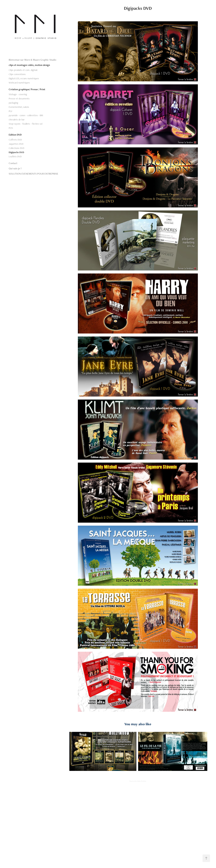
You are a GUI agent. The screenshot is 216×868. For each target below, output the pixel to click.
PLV (10, 111)
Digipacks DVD (16, 152)
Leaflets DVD (15, 156)
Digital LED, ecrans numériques (24, 78)
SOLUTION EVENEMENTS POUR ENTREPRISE (33, 174)
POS (11, 128)
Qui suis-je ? (15, 168)
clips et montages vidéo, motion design (29, 65)
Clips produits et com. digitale (23, 70)
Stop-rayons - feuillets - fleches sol (25, 124)
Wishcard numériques (19, 83)
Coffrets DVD (15, 140)
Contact (13, 163)
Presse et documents (19, 99)
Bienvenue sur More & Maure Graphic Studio (32, 60)
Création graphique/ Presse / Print (27, 89)
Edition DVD (15, 135)
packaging (13, 103)
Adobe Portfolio (142, 781)
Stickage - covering (18, 94)
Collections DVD (16, 148)
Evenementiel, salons (19, 107)
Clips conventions (17, 74)
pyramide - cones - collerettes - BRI (26, 115)
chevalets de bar (17, 120)
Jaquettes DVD (16, 144)
